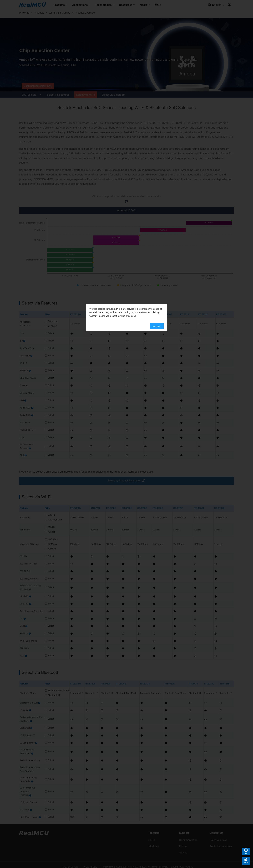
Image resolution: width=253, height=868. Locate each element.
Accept (157, 326)
